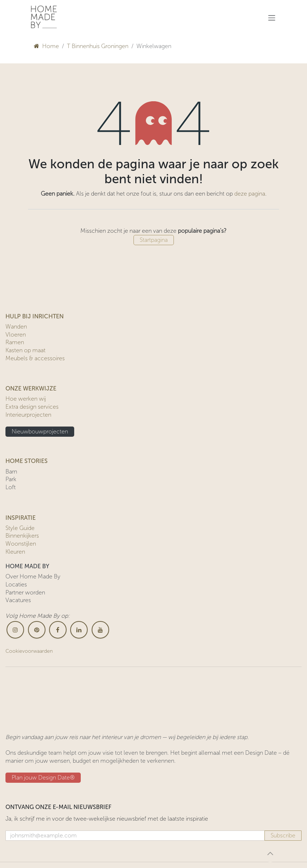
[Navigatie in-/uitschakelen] (272, 18)
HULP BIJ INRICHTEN (35, 316)
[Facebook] (58, 630)
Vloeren (16, 335)
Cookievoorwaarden (29, 651)
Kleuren (15, 552)
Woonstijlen (21, 544)
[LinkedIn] (79, 630)
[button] (270, 853)
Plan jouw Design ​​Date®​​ (43, 777)
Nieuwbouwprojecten (40, 431)
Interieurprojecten (28, 415)
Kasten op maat (25, 350)
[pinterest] (37, 630)
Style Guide (20, 528)
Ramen (15, 342)
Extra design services (32, 407)
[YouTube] (100, 630)
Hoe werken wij (26, 399)
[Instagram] (15, 630)
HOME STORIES (27, 461)
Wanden (16, 327)
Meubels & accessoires (35, 358)
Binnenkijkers (22, 536)
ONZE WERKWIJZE (31, 388)
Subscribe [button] (283, 835)
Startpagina (154, 240)
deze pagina (250, 194)
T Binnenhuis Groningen (98, 46)
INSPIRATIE (21, 518)
